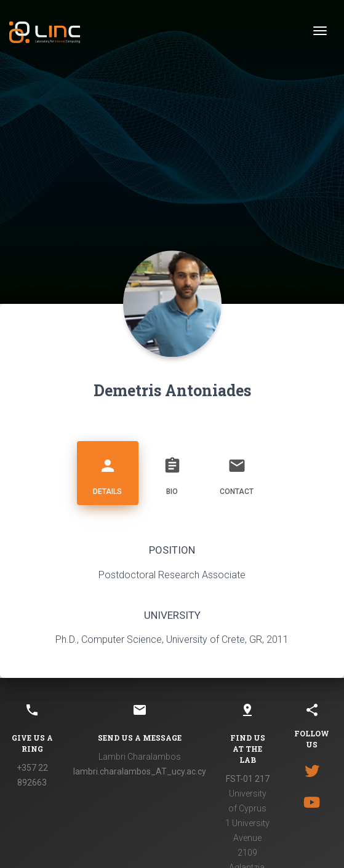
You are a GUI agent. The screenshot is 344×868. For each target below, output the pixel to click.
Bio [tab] (172, 472)
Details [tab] (108, 472)
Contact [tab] (237, 472)
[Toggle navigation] (320, 31)
